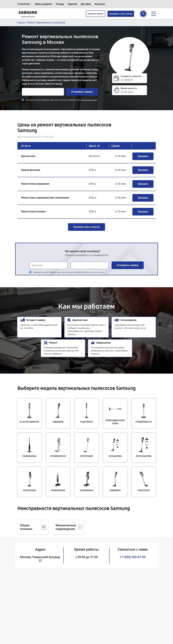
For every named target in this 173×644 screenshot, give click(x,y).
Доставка (86, 4)
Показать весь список (86, 227)
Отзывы (60, 4)
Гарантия (72, 4)
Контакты (100, 4)
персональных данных (89, 100)
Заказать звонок (95, 14)
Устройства (23, 4)
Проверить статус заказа (121, 14)
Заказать (143, 156)
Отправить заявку (82, 92)
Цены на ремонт (44, 4)
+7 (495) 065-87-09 (133, 557)
